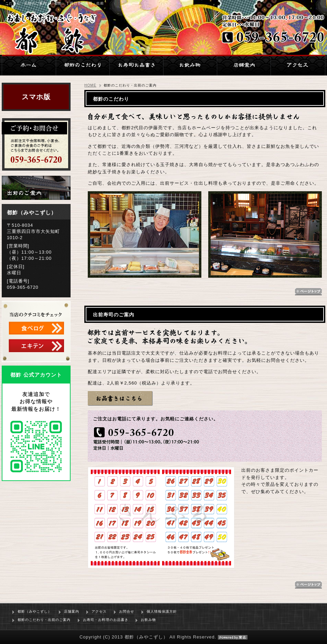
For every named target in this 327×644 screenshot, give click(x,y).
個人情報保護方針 (162, 611)
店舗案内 (72, 611)
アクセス (99, 611)
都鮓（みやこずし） (35, 611)
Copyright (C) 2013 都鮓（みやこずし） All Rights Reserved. (163, 637)
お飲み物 (148, 620)
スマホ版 (36, 97)
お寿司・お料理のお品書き (106, 620)
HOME (90, 85)
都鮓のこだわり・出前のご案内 (44, 620)
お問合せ (127, 611)
